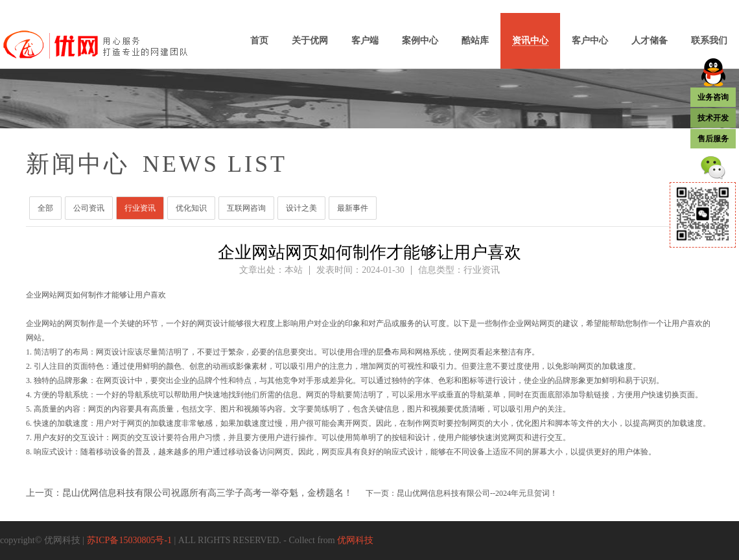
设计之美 (301, 208)
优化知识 (191, 208)
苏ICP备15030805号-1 (129, 540)
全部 (45, 208)
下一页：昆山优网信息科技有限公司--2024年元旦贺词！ (462, 493)
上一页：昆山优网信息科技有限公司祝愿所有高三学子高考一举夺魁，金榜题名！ (189, 493)
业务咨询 (713, 97)
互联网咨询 (246, 208)
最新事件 (353, 208)
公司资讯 (89, 208)
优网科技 (355, 540)
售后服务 (713, 139)
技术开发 (713, 118)
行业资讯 (140, 208)
